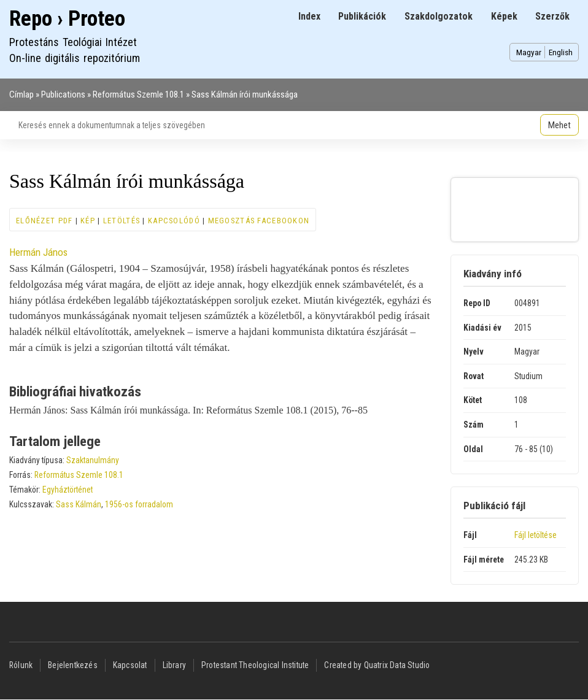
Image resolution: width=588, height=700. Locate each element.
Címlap (21, 94)
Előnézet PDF (44, 221)
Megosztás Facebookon (259, 221)
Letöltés (122, 221)
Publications (63, 94)
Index (309, 16)
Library (174, 665)
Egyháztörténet (68, 490)
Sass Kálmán (79, 504)
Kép (88, 221)
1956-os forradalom (139, 504)
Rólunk (21, 665)
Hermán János (38, 252)
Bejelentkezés (73, 665)
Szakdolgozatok (439, 16)
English (561, 52)
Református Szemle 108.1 (138, 94)
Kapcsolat (130, 665)
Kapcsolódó (174, 221)
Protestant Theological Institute (255, 665)
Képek (504, 16)
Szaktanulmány (93, 460)
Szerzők (552, 16)
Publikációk (362, 16)
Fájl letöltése (536, 535)
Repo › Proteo (67, 19)
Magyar (529, 52)
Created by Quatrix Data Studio (377, 665)
